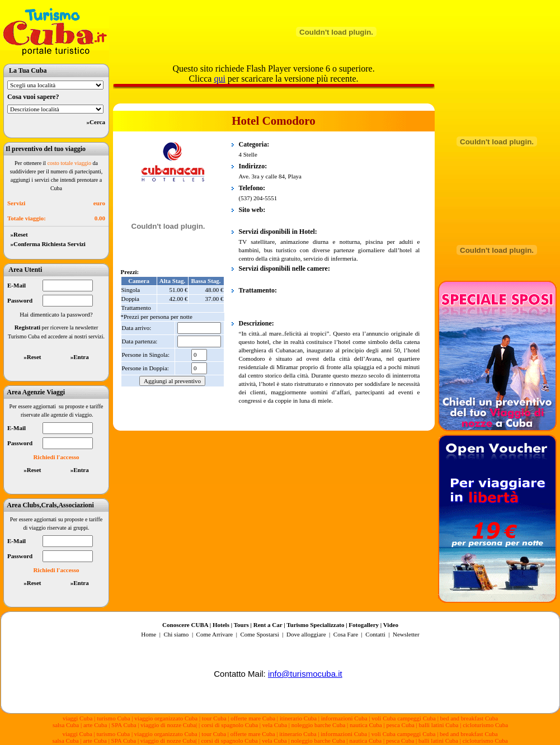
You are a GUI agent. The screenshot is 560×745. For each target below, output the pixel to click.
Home (149, 634)
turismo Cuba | (115, 718)
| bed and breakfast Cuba (468, 718)
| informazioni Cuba (343, 718)
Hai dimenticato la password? (56, 314)
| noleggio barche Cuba (317, 725)
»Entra (80, 357)
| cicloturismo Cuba (484, 725)
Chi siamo (176, 634)
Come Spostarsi (259, 634)
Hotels (221, 625)
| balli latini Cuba (437, 725)
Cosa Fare (346, 634)
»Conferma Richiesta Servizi (46, 244)
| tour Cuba (213, 718)
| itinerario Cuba (298, 718)
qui (219, 79)
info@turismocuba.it (305, 674)
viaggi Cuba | (79, 718)
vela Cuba (275, 725)
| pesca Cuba (399, 725)
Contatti (375, 634)
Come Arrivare (215, 634)
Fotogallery (364, 625)
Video (391, 625)
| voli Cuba (382, 718)
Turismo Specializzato (315, 625)
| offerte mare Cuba (252, 718)
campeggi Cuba (415, 718)
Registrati (27, 327)
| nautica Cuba (364, 725)
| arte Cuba (94, 725)
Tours (241, 625)
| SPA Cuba (123, 725)
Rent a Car (268, 625)
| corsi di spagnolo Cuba (228, 725)
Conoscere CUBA (185, 625)
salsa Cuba (66, 725)
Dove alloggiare (306, 634)
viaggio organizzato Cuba (167, 718)
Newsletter (405, 634)
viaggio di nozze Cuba (168, 725)
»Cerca (96, 122)
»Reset (18, 234)
